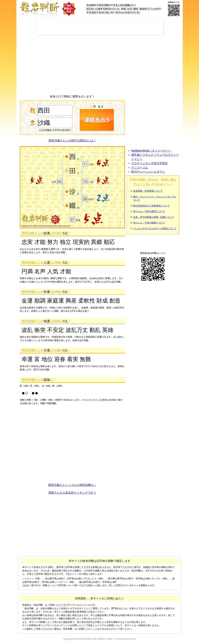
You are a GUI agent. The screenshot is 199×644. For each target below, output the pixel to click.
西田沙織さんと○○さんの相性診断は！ (72, 485)
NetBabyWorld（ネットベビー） (151, 151)
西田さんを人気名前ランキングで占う (72, 493)
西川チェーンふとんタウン (148, 172)
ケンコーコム (140, 167)
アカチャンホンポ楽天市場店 (149, 163)
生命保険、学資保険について (148, 191)
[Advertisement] (99, 27)
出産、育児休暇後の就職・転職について (154, 217)
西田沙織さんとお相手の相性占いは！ (72, 140)
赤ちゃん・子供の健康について (149, 223)
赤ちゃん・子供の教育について (149, 211)
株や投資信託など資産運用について (151, 206)
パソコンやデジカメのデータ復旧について (155, 228)
